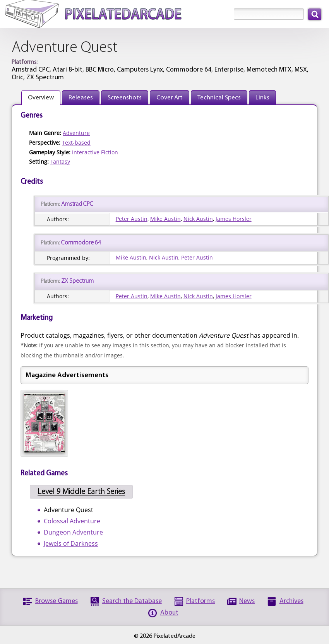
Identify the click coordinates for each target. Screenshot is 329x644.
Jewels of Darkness (71, 543)
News (247, 601)
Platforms (200, 601)
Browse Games (57, 601)
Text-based (76, 143)
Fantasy (60, 161)
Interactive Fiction (95, 152)
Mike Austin (165, 219)
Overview (41, 98)
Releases (81, 98)
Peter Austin (132, 219)
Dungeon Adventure (73, 532)
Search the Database (132, 601)
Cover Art (170, 98)
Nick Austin (198, 219)
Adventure (76, 133)
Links (262, 98)
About (169, 613)
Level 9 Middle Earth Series (81, 492)
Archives (291, 601)
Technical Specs (219, 98)
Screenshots (125, 98)
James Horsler (234, 219)
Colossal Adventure (72, 521)
